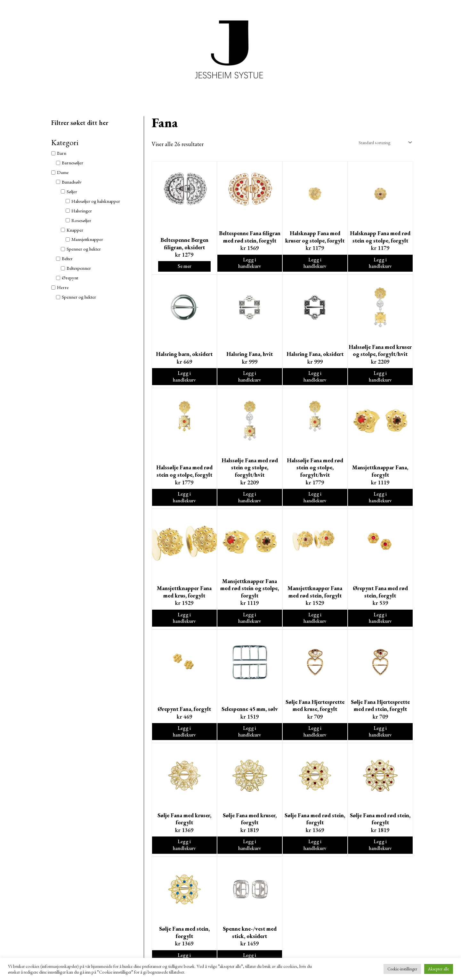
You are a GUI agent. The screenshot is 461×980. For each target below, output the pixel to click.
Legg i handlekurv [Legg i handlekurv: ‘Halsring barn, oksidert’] (184, 379)
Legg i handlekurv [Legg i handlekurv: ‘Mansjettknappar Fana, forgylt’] (380, 501)
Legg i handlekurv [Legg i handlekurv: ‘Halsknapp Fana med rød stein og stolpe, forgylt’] (380, 264)
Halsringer (82, 211)
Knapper (75, 230)
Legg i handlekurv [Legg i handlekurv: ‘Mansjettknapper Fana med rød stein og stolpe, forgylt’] (250, 624)
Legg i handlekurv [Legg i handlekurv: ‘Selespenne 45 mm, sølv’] (250, 738)
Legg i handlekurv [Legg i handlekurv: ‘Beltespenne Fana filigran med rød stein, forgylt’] (250, 264)
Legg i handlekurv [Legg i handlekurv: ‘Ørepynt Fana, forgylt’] (184, 738)
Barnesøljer (73, 163)
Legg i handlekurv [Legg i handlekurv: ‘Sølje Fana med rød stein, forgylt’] (315, 853)
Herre (63, 287)
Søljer (72, 191)
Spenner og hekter (84, 249)
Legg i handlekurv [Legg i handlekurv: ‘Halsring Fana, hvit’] (250, 379)
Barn (62, 153)
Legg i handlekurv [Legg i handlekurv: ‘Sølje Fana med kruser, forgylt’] (184, 853)
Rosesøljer (81, 220)
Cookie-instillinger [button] (402, 969)
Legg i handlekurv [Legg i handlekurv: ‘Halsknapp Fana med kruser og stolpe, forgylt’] (315, 264)
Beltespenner (79, 268)
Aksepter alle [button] (439, 969)
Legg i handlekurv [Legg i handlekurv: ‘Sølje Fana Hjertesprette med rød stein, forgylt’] (380, 738)
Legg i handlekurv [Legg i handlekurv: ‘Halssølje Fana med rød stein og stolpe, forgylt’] (184, 501)
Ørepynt (70, 278)
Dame (63, 172)
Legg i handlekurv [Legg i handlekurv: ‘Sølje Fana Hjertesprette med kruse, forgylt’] (315, 738)
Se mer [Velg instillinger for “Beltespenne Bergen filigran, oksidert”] (184, 268)
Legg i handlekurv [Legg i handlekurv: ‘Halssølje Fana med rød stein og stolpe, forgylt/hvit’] (250, 501)
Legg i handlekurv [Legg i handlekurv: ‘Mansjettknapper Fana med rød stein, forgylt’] (315, 624)
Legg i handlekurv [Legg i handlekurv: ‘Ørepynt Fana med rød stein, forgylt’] (380, 624)
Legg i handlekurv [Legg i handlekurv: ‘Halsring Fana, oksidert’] (315, 379)
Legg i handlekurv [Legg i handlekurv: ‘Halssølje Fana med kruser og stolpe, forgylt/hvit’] (380, 379)
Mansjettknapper (87, 239)
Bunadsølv (72, 182)
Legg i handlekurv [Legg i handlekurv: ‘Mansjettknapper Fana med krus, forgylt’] (184, 624)
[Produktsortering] (382, 142)
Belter (67, 258)
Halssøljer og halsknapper (96, 201)
